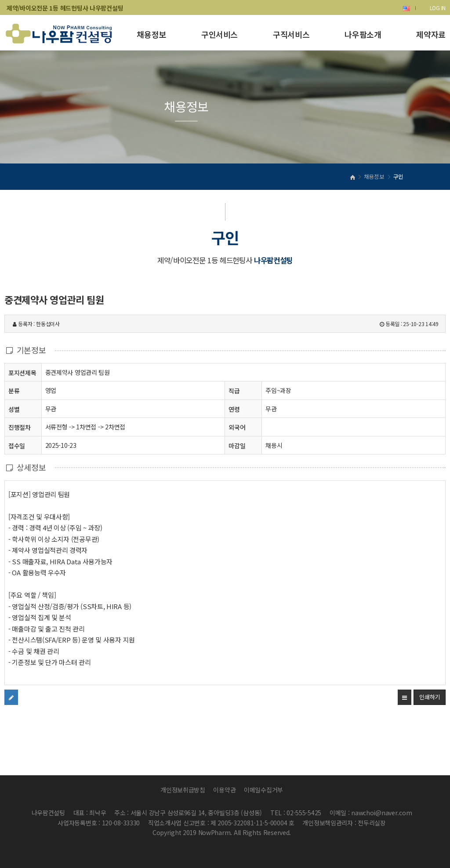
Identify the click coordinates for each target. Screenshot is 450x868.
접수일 (17, 445)
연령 (234, 409)
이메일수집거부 (263, 790)
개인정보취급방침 (183, 790)
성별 (14, 409)
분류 (14, 390)
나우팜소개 (363, 34)
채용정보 (151, 34)
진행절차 (20, 427)
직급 (234, 391)
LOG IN (438, 8)
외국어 (237, 427)
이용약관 (224, 790)
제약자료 (431, 34)
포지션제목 (22, 372)
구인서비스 (220, 34)
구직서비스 (291, 34)
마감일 (237, 446)
